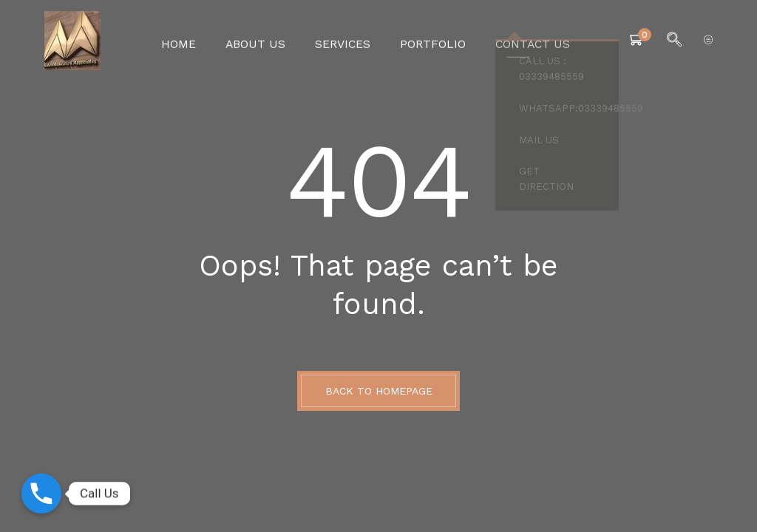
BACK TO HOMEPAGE (379, 391)
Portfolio (428, 41)
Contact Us (520, 41)
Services (344, 41)
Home (193, 41)
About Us (264, 41)
